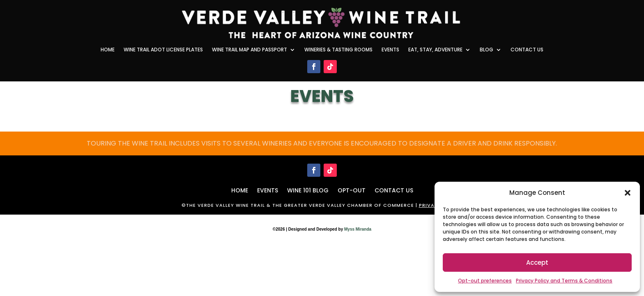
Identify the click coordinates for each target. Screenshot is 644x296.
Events (390, 50)
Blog (486, 50)
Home (108, 50)
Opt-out (352, 190)
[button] (628, 193)
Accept (537, 262)
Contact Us (527, 50)
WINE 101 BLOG (308, 190)
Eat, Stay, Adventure (435, 50)
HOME (240, 190)
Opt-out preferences (485, 281)
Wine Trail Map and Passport (250, 50)
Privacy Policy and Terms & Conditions (564, 281)
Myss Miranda (358, 229)
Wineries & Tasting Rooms (338, 50)
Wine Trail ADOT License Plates (163, 50)
